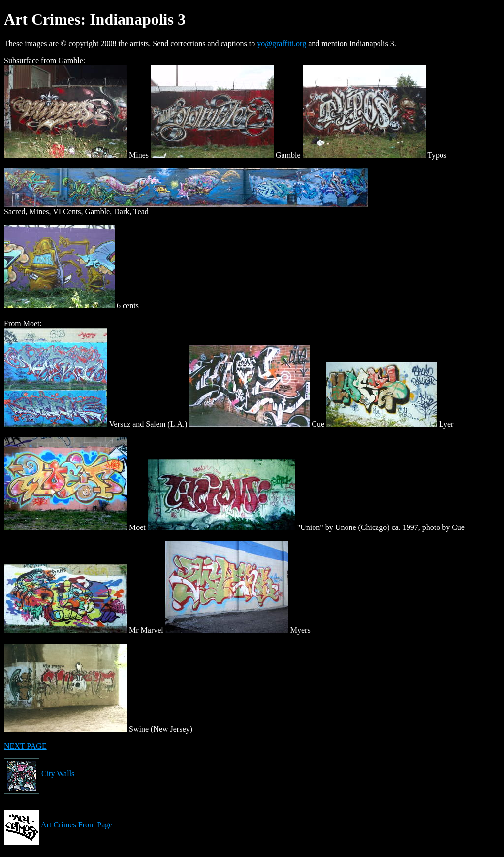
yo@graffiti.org (282, 44)
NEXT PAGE (25, 746)
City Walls (39, 774)
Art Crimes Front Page (58, 825)
